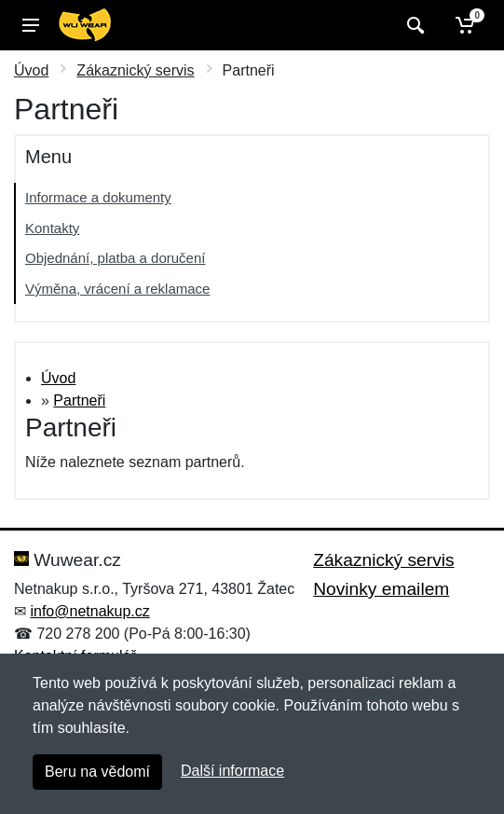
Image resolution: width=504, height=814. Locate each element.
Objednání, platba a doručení (115, 258)
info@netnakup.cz (89, 611)
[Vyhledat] (413, 25)
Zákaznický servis (135, 70)
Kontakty (52, 228)
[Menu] (31, 25)
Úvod (31, 70)
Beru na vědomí (97, 772)
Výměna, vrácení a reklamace (117, 289)
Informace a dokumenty (98, 197)
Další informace (232, 771)
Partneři (79, 400)
